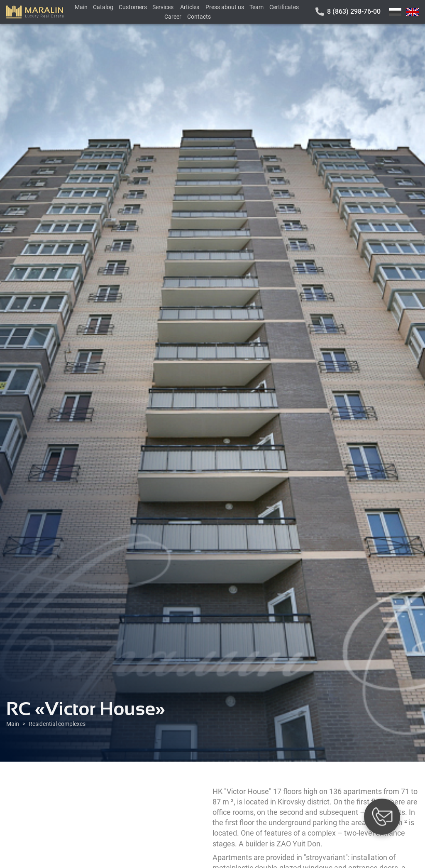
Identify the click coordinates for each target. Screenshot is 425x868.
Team (256, 7)
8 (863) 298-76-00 (354, 11)
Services (163, 7)
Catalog (103, 7)
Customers (133, 7)
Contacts (199, 17)
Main (81, 7)
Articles (190, 7)
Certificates (284, 7)
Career (173, 17)
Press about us (225, 7)
